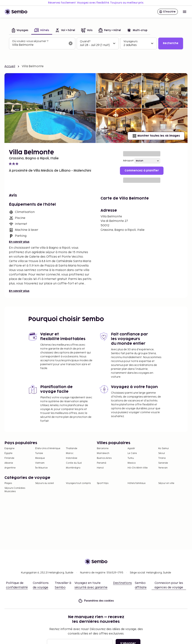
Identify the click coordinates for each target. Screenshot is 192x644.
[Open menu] (185, 12)
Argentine (10, 468)
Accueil (10, 66)
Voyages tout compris (78, 483)
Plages (8, 483)
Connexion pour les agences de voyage (169, 585)
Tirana (162, 458)
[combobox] (39, 45)
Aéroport (128, 161)
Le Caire (132, 453)
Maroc (70, 453)
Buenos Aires (104, 458)
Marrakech (103, 453)
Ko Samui (164, 448)
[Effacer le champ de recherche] (71, 43)
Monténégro (73, 468)
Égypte (8, 453)
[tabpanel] (96, 44)
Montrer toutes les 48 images (156, 136)
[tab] (20, 31)
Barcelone (103, 448)
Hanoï (100, 468)
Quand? (85, 41)
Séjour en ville (166, 483)
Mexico (132, 463)
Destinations (122, 583)
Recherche (171, 43)
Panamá (101, 463)
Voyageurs (130, 41)
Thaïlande (72, 448)
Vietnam (40, 463)
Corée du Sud (74, 463)
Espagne (9, 448)
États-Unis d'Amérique (48, 448)
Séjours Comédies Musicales (15, 490)
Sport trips (103, 483)
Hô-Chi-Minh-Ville (138, 468)
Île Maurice (41, 468)
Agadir (131, 448)
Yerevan (163, 468)
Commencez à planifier (142, 171)
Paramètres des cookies (96, 601)
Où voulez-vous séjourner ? (30, 41)
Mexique (40, 458)
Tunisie (39, 453)
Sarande (163, 463)
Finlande (9, 458)
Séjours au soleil (45, 483)
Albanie (9, 463)
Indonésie (72, 458)
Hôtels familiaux (137, 483)
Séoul (162, 453)
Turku (131, 458)
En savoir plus (19, 242)
